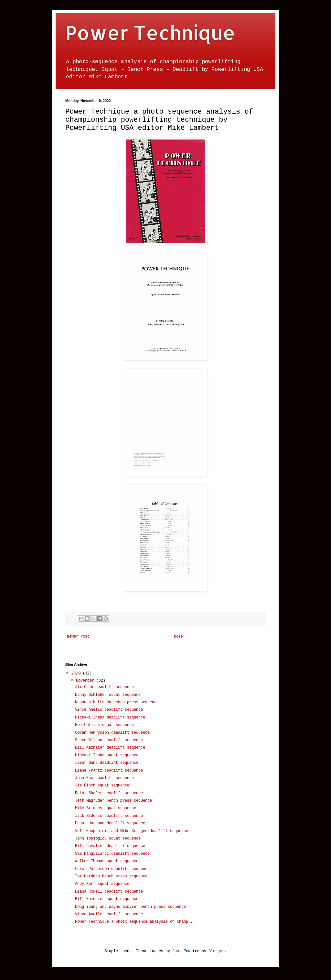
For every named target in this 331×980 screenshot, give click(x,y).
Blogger (216, 951)
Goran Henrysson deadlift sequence (112, 733)
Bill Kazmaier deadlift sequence (110, 748)
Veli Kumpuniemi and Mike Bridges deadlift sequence (132, 831)
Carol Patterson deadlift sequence (112, 869)
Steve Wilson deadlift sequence (109, 740)
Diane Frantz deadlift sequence (109, 771)
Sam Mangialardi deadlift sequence (112, 854)
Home (178, 637)
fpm (176, 951)
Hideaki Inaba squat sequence (107, 755)
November (86, 681)
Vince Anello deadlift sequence (109, 710)
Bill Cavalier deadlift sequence (110, 846)
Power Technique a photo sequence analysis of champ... (135, 922)
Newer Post (78, 637)
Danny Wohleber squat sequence (108, 695)
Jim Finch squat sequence (102, 785)
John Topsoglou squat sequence (108, 839)
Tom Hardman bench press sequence (111, 876)
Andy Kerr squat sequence (102, 884)
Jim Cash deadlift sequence (104, 687)
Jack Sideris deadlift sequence (109, 816)
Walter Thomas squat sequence (107, 861)
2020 (77, 674)
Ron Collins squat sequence (104, 725)
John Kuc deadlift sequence (104, 778)
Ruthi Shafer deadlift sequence (109, 793)
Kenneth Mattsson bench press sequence (117, 702)
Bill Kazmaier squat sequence (107, 899)
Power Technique (150, 33)
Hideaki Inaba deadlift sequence (110, 718)
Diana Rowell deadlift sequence (109, 892)
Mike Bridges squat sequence (106, 808)
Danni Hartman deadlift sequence (110, 823)
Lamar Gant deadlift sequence (107, 763)
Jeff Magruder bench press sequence (113, 801)
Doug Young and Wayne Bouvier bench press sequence (130, 907)
